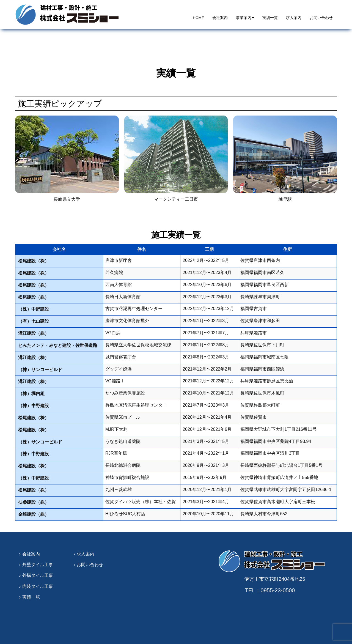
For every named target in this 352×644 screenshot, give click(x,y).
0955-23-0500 (279, 590)
